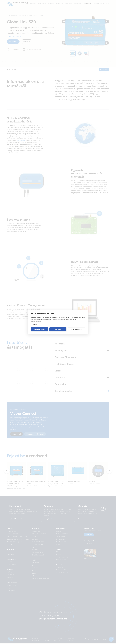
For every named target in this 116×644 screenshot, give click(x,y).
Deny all (58, 329)
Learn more (35, 324)
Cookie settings (76, 329)
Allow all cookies (40, 329)
